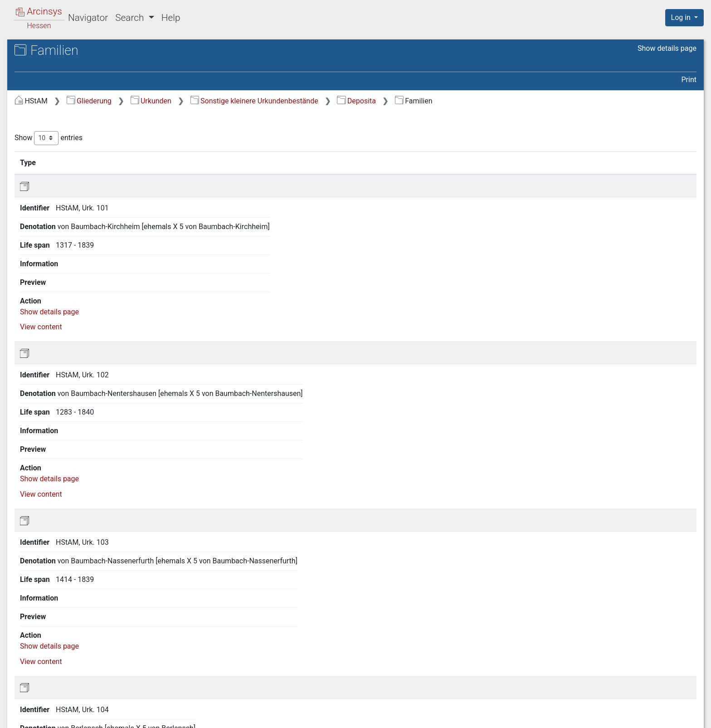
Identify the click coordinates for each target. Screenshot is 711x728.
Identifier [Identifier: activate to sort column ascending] (225, 162)
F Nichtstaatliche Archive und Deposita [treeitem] (78, 415)
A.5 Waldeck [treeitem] (59, 177)
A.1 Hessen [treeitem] (58, 122)
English (20, 709)
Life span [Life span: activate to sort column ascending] (500, 162)
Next (658, 670)
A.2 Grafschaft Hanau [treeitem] (74, 133)
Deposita (509, 101)
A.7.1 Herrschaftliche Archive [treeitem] (82, 226)
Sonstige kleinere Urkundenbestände (407, 101)
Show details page (667, 48)
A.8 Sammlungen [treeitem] (67, 354)
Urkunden (303, 101)
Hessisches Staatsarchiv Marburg (85, 61)
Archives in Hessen (53, 51)
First (542, 670)
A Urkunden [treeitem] (50, 111)
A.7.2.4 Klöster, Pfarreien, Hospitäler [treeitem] (96, 315)
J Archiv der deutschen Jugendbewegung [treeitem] (68, 492)
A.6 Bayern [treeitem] (57, 188)
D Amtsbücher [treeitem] (54, 388)
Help (171, 18)
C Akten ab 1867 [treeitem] (58, 376)
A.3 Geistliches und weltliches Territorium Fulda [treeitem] (88, 149)
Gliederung (241, 101)
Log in (682, 17)
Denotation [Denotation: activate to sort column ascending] (290, 162)
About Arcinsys (516, 716)
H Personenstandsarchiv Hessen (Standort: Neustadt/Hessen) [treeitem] (84, 448)
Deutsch (54, 709)
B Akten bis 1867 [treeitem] (58, 366)
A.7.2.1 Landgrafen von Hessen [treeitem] (93, 259)
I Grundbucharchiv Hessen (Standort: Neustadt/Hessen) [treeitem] (74, 470)
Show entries (201, 138)
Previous (575, 670)
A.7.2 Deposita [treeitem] (71, 244)
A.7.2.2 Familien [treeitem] (82, 277)
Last (684, 670)
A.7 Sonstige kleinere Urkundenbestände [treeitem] (73, 204)
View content (660, 212)
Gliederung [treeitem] (39, 100)
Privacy (577, 716)
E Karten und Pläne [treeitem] (62, 399)
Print (689, 80)
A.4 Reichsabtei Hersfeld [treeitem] (79, 166)
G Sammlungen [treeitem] (56, 432)
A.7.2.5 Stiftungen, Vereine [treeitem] (85, 337)
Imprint (688, 716)
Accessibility (633, 716)
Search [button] (131, 18)
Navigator (88, 18)
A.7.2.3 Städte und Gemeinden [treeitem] (85, 292)
